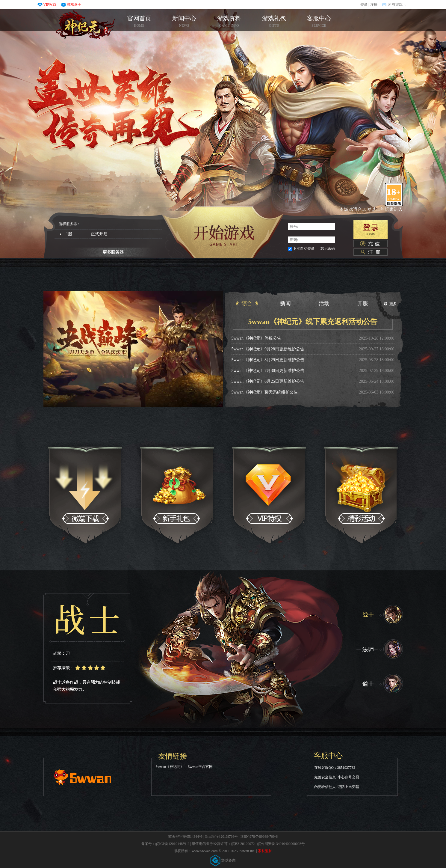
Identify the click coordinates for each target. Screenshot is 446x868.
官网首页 (85, 25)
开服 (363, 303)
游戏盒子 (74, 4)
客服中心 (319, 22)
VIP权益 (50, 4)
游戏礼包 (274, 22)
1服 (89, 234)
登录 (364, 4)
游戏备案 (223, 860)
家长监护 (265, 851)
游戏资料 (229, 22)
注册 (374, 4)
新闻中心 (184, 22)
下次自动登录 (304, 248)
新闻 (285, 303)
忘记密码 (328, 248)
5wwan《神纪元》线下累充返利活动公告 (313, 322)
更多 (390, 304)
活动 (324, 303)
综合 (247, 303)
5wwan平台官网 (200, 767)
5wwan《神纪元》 (170, 767)
